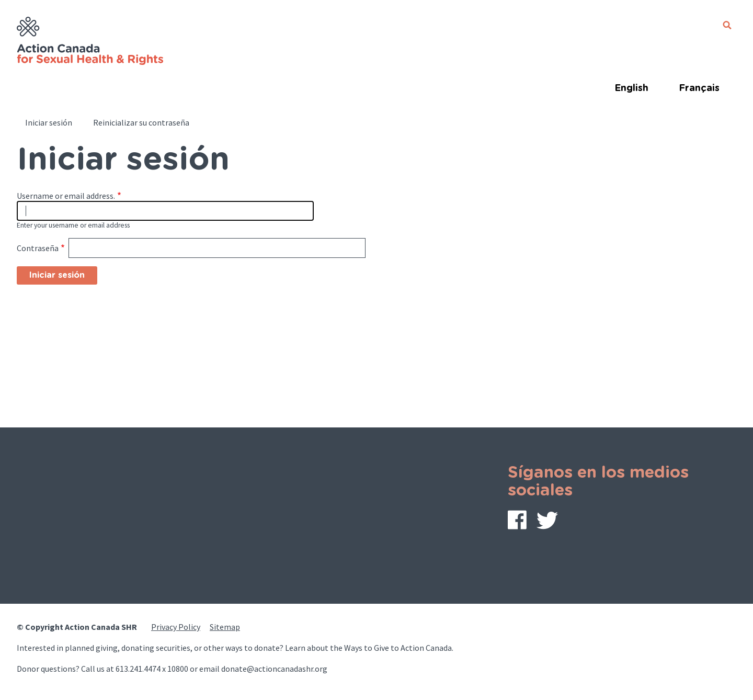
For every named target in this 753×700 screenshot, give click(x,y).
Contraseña (38, 248)
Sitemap (225, 627)
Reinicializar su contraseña (141, 122)
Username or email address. (66, 196)
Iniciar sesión (49, 122)
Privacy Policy (176, 627)
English (631, 88)
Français (699, 88)
